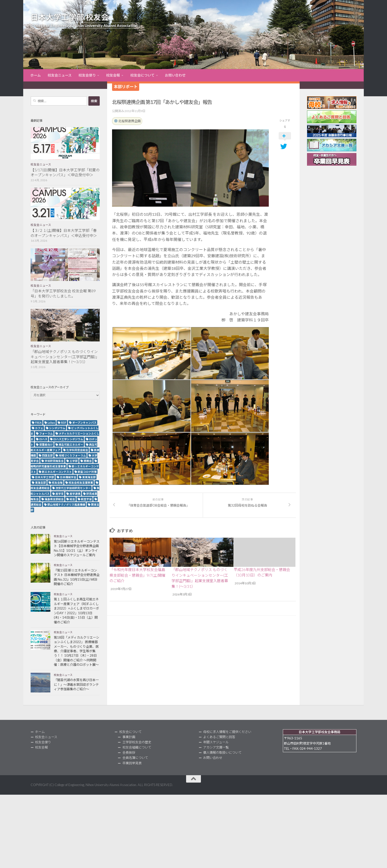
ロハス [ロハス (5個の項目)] (43, 439)
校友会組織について (137, 747)
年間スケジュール (216, 742)
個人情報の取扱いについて (222, 752)
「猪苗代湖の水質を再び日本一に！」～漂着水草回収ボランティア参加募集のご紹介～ (76, 684)
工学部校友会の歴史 (137, 742)
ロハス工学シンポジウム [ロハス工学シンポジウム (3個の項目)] (68, 439)
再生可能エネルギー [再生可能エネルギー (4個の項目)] (71, 444)
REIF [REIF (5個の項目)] (64, 423)
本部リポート (126, 87)
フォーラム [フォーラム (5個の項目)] (46, 433)
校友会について (142, 75)
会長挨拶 (129, 752)
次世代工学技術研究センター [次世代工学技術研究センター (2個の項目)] (73, 488)
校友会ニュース (60, 75)
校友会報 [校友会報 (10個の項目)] (57, 483)
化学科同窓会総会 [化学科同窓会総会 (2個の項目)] (77, 450)
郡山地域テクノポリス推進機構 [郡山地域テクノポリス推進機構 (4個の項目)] (66, 504)
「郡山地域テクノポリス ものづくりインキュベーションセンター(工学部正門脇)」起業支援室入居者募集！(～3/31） (65, 357)
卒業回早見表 (132, 763)
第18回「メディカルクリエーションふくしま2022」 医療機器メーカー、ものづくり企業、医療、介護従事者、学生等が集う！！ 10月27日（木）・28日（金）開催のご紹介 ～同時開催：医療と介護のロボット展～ (77, 651)
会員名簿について (135, 758)
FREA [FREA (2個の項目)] (38, 423)
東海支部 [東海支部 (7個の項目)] (40, 483)
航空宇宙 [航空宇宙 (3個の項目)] (86, 499)
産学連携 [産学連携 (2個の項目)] (75, 494)
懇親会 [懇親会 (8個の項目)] (88, 461)
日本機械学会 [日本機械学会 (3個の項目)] (68, 477)
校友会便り (87, 75)
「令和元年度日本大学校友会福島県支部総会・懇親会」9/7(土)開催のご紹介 (137, 575)
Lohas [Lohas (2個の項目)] (51, 423)
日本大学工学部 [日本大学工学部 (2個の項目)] (45, 477)
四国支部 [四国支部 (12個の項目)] (47, 455)
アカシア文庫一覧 (216, 747)
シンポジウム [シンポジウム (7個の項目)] (57, 428)
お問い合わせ (175, 75)
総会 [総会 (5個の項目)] (72, 499)
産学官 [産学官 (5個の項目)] (60, 494)
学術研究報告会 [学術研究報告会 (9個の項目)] (54, 461)
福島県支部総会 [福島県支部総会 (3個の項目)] (54, 499)
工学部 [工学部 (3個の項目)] (74, 461)
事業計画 (129, 737)
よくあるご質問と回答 (219, 737)
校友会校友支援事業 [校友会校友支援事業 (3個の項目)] (81, 483)
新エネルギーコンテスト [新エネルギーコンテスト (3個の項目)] (57, 472)
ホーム (36, 75)
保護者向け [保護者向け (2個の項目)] (46, 444)
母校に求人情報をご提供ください (227, 732)
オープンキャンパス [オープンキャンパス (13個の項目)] (84, 423)
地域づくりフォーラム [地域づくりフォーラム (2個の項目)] (72, 455)
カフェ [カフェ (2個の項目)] (39, 428)
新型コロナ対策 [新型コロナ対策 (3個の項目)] (87, 472)
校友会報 (113, 75)
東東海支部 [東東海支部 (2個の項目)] (89, 477)
